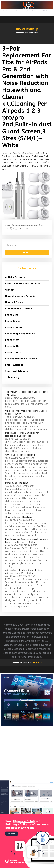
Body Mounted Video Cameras (23, 284)
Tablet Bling (12, 377)
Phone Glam (12, 340)
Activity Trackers (15, 277)
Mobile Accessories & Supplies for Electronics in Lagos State (22, 434)
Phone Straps (13, 352)
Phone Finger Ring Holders (20, 334)
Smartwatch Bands (16, 371)
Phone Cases (13, 321)
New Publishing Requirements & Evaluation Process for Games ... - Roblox (27, 541)
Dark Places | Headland (17, 483)
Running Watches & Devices (21, 359)
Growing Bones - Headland (19, 517)
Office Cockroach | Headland (20, 455)
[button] (27, 42)
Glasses (10, 290)
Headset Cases (14, 302)
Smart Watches (14, 365)
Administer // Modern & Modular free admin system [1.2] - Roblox (24, 572)
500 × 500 (34, 153)
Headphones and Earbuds (20, 296)
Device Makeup (27, 29)
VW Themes (37, 662)
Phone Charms (14, 327)
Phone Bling (12, 315)
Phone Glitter (13, 346)
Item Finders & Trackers (19, 309)
